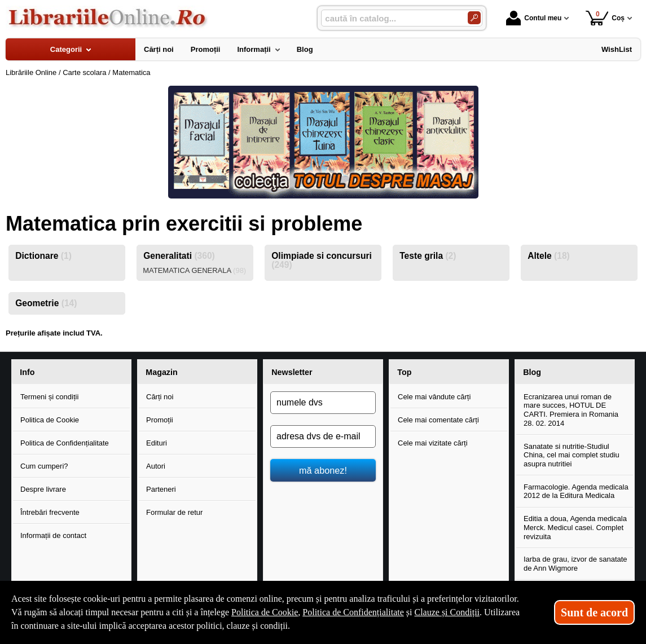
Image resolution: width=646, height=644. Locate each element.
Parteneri (161, 489)
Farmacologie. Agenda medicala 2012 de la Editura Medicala (576, 491)
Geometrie (46, 303)
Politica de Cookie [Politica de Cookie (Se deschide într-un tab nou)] (265, 612)
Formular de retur (174, 512)
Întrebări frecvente (50, 512)
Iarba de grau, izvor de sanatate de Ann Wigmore (575, 564)
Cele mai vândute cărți (434, 397)
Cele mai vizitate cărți (433, 443)
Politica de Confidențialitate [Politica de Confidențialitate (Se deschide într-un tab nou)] (353, 612)
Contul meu (534, 18)
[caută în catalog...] (390, 18)
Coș (605, 18)
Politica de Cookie (50, 420)
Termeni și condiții (49, 397)
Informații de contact (53, 535)
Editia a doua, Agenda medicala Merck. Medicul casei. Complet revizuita (575, 527)
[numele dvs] (323, 403)
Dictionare (43, 256)
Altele (549, 256)
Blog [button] (532, 372)
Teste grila (428, 256)
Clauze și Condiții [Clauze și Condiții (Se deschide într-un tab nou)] (447, 612)
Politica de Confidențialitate (65, 443)
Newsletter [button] (292, 372)
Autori (156, 466)
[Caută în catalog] (474, 18)
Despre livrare (43, 489)
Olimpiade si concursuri (322, 260)
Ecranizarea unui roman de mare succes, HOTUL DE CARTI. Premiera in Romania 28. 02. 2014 (571, 410)
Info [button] (27, 372)
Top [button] (404, 372)
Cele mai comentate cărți (438, 420)
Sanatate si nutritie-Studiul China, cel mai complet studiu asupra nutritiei (572, 455)
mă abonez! (323, 470)
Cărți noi (160, 397)
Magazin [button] (161, 372)
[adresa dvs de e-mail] (323, 436)
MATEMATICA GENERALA (194, 270)
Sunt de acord (594, 612)
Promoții (160, 420)
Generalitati (179, 256)
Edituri (157, 443)
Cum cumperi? (44, 466)
